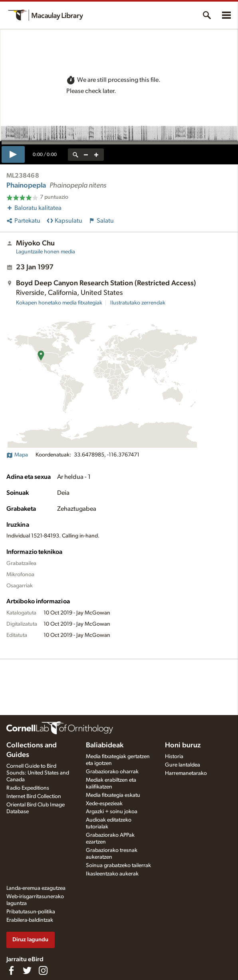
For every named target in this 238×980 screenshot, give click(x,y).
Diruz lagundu (30, 939)
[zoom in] (96, 155)
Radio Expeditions (28, 788)
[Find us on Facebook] (11, 970)
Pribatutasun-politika (31, 912)
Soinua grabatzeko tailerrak (118, 865)
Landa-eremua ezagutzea (36, 888)
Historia (174, 757)
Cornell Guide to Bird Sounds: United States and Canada (38, 773)
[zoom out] (86, 155)
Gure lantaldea (182, 765)
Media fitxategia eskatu (113, 795)
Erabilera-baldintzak (30, 920)
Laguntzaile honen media (46, 252)
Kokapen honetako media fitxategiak (59, 303)
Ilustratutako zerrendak (138, 303)
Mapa (17, 455)
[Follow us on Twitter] (27, 970)
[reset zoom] (75, 155)
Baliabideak (105, 745)
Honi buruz (183, 745)
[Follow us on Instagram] (43, 970)
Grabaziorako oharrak (112, 772)
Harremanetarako (186, 773)
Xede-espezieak (104, 804)
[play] (13, 154)
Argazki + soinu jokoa (112, 812)
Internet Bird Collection (34, 796)
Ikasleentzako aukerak (112, 874)
